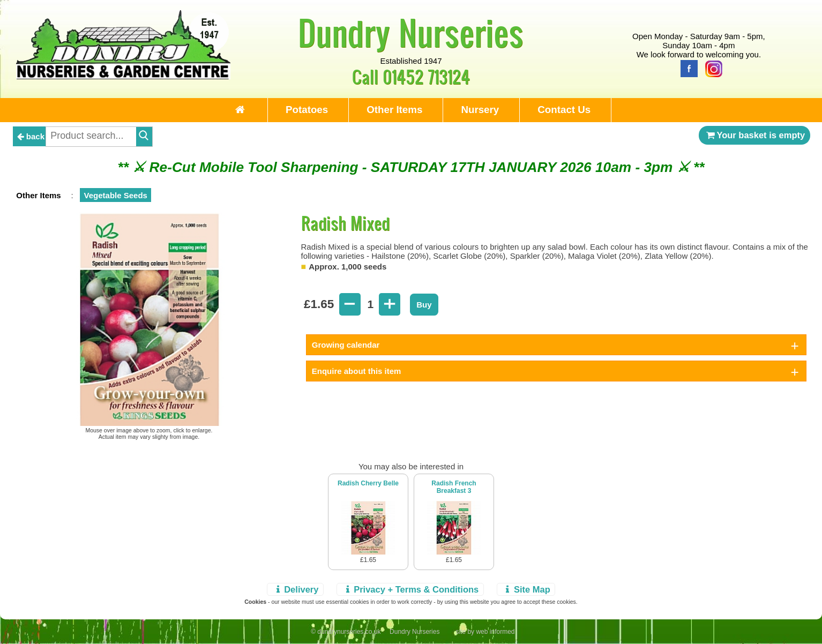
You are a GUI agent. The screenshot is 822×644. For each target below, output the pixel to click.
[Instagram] (711, 68)
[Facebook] (686, 68)
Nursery (480, 110)
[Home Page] (123, 76)
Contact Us (564, 110)
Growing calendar (346, 345)
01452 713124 (426, 76)
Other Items (394, 110)
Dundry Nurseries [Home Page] (411, 32)
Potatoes (307, 110)
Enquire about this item (357, 371)
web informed (495, 632)
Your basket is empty (754, 135)
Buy (424, 305)
